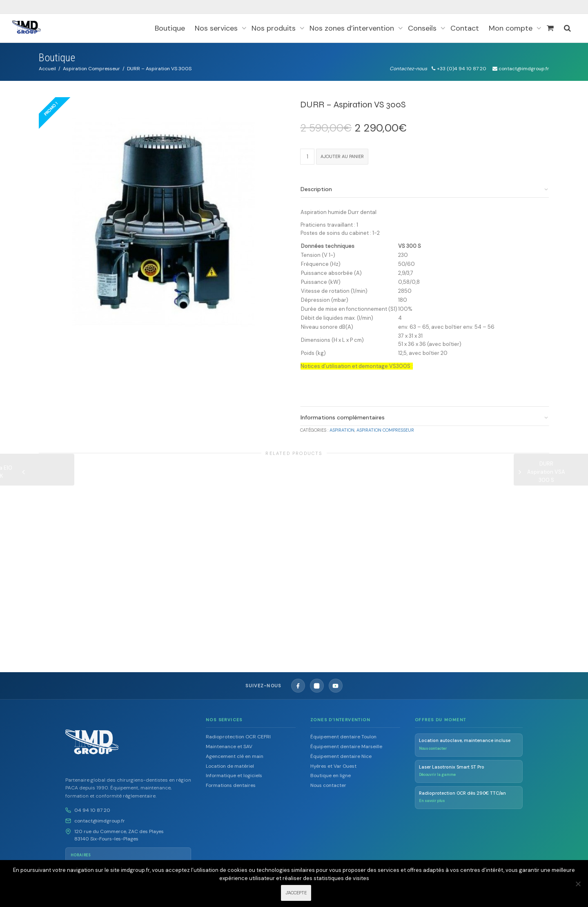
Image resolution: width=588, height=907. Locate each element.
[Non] (578, 884)
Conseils (423, 28)
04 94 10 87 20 (92, 805)
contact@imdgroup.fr (100, 816)
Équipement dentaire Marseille (346, 742)
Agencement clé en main (235, 751)
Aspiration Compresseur (91, 69)
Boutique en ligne (331, 771)
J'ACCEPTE (296, 893)
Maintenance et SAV (229, 742)
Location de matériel (230, 761)
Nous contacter (328, 780)
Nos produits (275, 28)
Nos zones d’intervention (353, 28)
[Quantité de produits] (307, 157)
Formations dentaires (231, 780)
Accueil (47, 69)
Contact (465, 28)
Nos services (217, 28)
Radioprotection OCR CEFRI (238, 732)
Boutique (170, 28)
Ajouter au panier (342, 156)
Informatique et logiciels (234, 771)
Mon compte (512, 28)
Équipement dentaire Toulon (343, 732)
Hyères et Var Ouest (333, 761)
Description (316, 189)
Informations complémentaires (343, 417)
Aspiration (342, 430)
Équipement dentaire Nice (341, 751)
